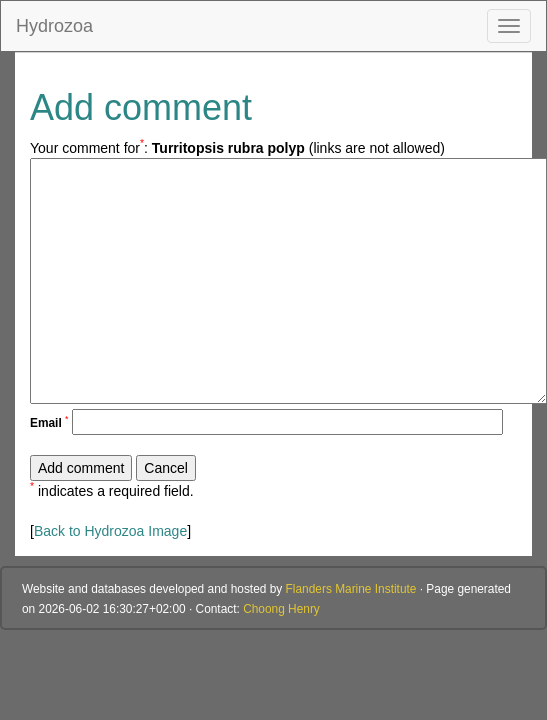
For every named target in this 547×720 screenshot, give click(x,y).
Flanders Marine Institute (351, 589)
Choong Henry (281, 609)
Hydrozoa (54, 26)
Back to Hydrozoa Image (110, 531)
